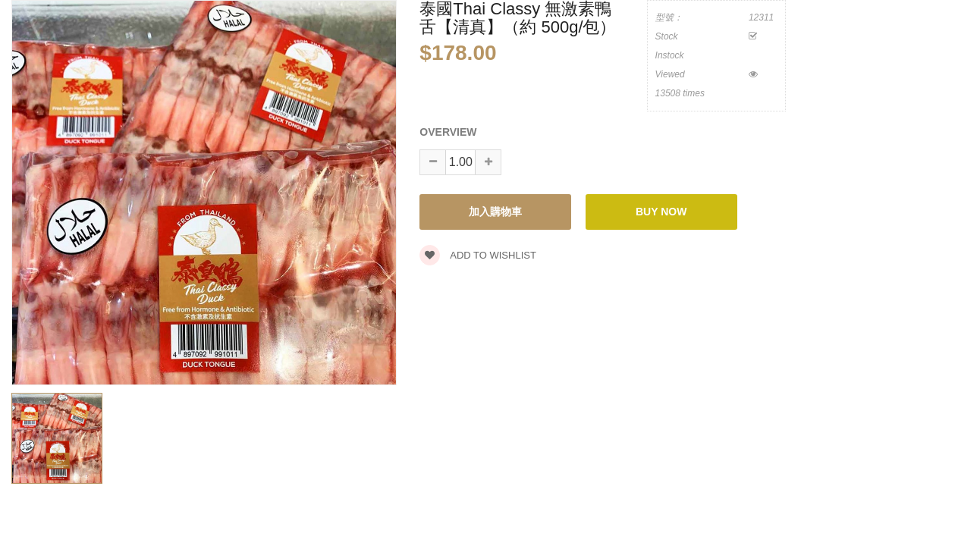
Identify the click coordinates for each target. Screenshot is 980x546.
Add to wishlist (478, 255)
